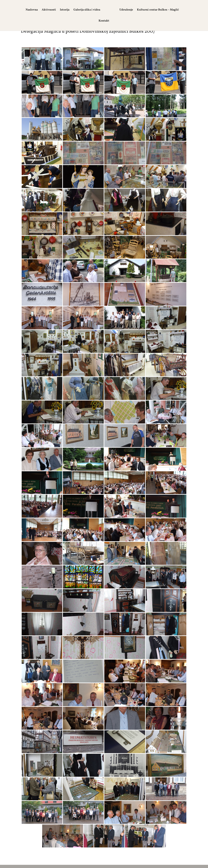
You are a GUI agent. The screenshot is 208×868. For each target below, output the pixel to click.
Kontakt (104, 21)
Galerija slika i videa (85, 10)
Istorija (63, 10)
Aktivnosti (47, 10)
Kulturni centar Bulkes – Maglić (160, 10)
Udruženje (128, 10)
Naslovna (30, 10)
